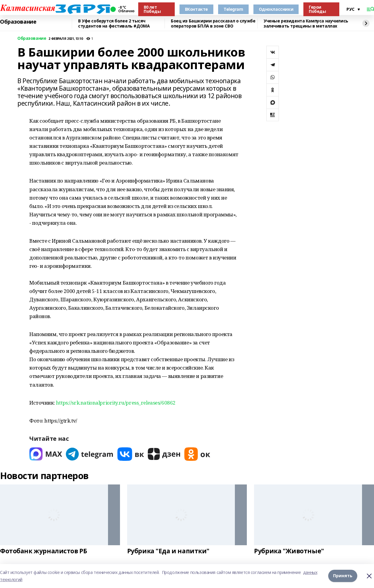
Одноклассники (276, 9)
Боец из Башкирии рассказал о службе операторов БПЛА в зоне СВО (213, 23)
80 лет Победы (152, 9)
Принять (343, 576)
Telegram (233, 9)
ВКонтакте (196, 9)
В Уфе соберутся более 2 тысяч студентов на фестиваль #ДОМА (114, 23)
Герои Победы (317, 9)
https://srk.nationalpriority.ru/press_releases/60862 (116, 403)
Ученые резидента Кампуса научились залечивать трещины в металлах (306, 23)
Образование (18, 22)
